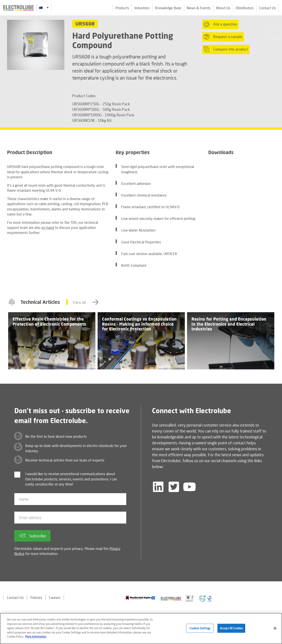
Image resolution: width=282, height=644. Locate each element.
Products (122, 8)
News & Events (199, 8)
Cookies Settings (200, 630)
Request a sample (223, 37)
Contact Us (267, 8)
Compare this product (226, 49)
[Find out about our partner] (140, 598)
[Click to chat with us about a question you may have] (276, 32)
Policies (36, 597)
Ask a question (220, 24)
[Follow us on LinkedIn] (158, 487)
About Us (223, 8)
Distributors (245, 8)
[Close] (275, 631)
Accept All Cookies (231, 630)
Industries (142, 8)
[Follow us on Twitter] (174, 487)
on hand (48, 227)
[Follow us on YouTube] (189, 487)
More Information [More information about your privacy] (36, 639)
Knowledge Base (168, 8)
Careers (55, 597)
